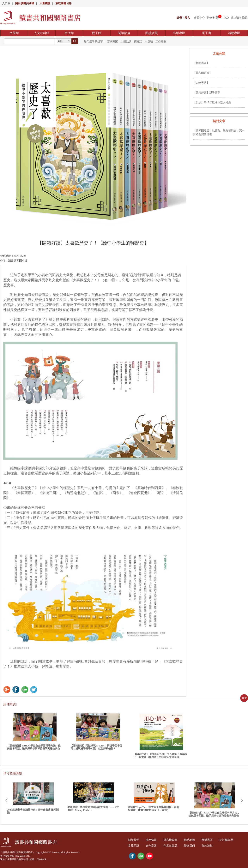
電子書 (207, 33)
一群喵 (149, 42)
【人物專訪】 (201, 83)
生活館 (69, 33)
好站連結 (209, 846)
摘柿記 (138, 42)
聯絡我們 (191, 846)
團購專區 (209, 840)
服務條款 (152, 840)
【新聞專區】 (201, 63)
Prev (6, 800)
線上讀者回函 (239, 18)
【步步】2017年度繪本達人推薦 (212, 102)
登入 (187, 18)
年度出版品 (171, 846)
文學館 (14, 33)
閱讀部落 (124, 33)
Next (242, 800)
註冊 (179, 18)
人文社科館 (42, 33)
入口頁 (6, 3)
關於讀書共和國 (25, 3)
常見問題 (134, 846)
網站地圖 (191, 840)
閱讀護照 (152, 33)
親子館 (97, 33)
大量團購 (45, 3)
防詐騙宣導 (228, 840)
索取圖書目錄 (64, 3)
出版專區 (179, 33)
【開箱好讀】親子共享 (207, 93)
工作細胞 (161, 42)
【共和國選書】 (203, 73)
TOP (244, 698)
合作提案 (152, 846)
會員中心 (199, 18)
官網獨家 (112, 42)
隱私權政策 (171, 840)
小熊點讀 (126, 42)
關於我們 (134, 840)
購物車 (211, 18)
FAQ (226, 18)
